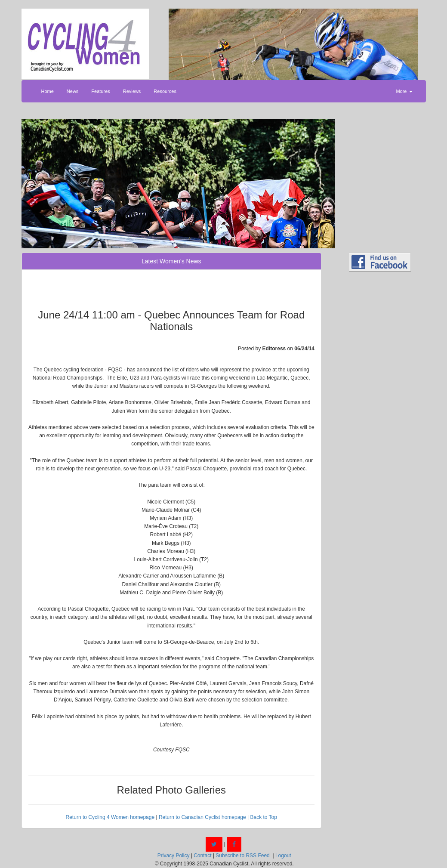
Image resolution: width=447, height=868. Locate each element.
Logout (283, 856)
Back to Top (263, 817)
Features (100, 91)
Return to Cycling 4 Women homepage (110, 817)
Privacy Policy (174, 856)
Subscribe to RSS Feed (242, 856)
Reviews (132, 91)
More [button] (404, 91)
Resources (165, 91)
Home (48, 91)
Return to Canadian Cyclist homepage (202, 817)
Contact (202, 856)
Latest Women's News (171, 261)
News (73, 91)
